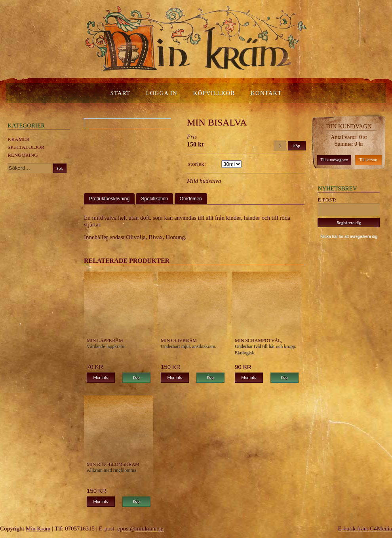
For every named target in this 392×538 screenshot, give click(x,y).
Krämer (19, 139)
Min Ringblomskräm (113, 464)
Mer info (101, 377)
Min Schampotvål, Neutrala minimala (261, 340)
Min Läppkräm (105, 340)
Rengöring (23, 155)
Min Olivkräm (179, 340)
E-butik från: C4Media (365, 528)
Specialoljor (26, 147)
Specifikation (154, 199)
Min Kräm (38, 528)
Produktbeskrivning (109, 199)
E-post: (327, 200)
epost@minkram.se (141, 528)
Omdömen (191, 199)
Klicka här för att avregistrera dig (349, 237)
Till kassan (368, 160)
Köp (136, 377)
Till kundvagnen (334, 160)
